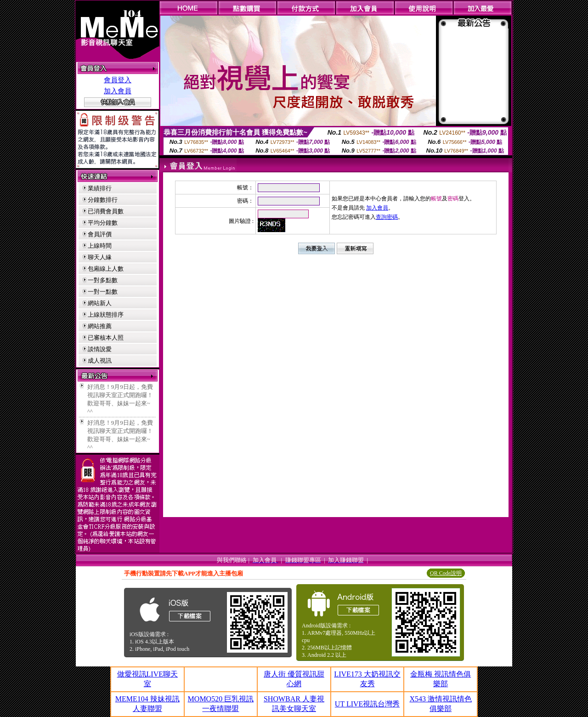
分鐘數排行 (103, 200)
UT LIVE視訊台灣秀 (367, 704)
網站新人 (100, 303)
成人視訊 (100, 361)
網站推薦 (100, 326)
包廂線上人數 (106, 269)
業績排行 (100, 188)
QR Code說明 (446, 573)
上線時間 (100, 246)
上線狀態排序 (106, 315)
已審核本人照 (106, 338)
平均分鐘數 (103, 223)
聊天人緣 (100, 257)
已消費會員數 (106, 211)
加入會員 (118, 91)
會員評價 (100, 234)
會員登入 (118, 80)
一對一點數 (103, 292)
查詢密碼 (387, 217)
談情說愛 (100, 349)
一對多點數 (103, 280)
